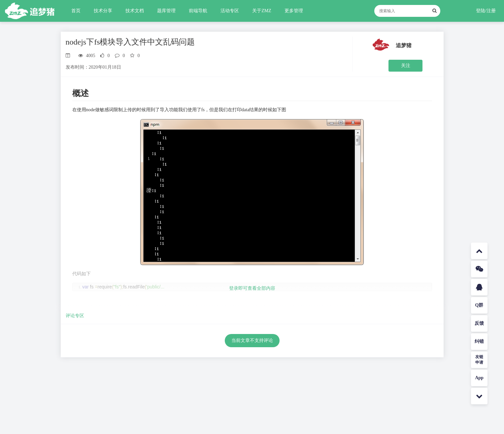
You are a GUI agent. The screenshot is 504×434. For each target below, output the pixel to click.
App (479, 378)
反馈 (479, 323)
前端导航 (198, 11)
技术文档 (135, 11)
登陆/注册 (486, 11)
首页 (76, 11)
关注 (406, 66)
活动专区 (230, 11)
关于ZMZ (262, 11)
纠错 (479, 341)
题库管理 (166, 11)
